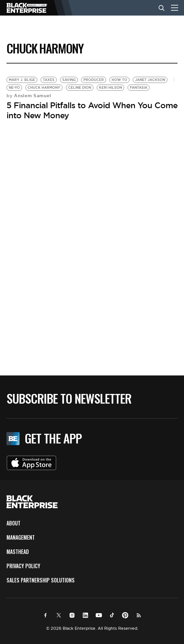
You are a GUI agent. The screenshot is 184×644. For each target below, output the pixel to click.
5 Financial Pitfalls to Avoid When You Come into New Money (92, 110)
